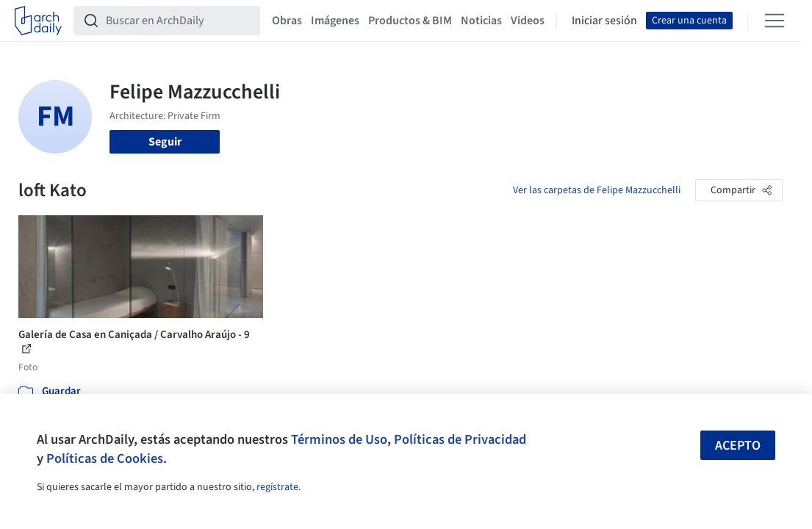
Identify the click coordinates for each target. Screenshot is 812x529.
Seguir (165, 142)
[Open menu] (775, 21)
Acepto (738, 446)
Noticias (481, 21)
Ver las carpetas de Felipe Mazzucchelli (597, 190)
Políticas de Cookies (105, 458)
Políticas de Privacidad (460, 439)
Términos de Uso (339, 439)
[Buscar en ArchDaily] (179, 21)
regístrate (277, 487)
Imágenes (335, 21)
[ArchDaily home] (38, 21)
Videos (528, 21)
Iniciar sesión (604, 21)
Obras (287, 21)
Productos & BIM (410, 21)
